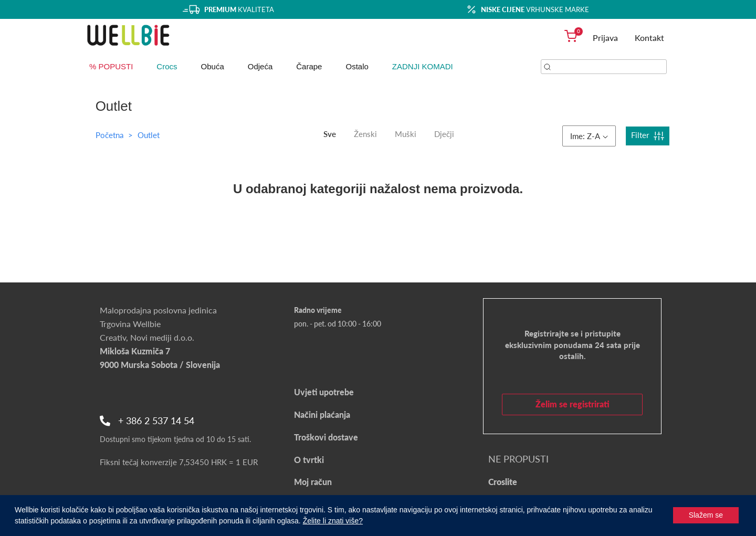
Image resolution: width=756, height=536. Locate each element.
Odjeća (260, 66)
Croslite (503, 482)
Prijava (605, 38)
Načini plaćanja (322, 414)
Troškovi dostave (326, 437)
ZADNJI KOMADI (423, 66)
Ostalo (357, 66)
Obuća (213, 66)
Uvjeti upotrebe (324, 392)
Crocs (167, 66)
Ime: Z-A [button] (589, 136)
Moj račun (313, 482)
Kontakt (649, 38)
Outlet (149, 135)
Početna (109, 135)
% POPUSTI (111, 66)
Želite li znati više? (333, 521)
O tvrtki (309, 460)
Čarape (309, 66)
